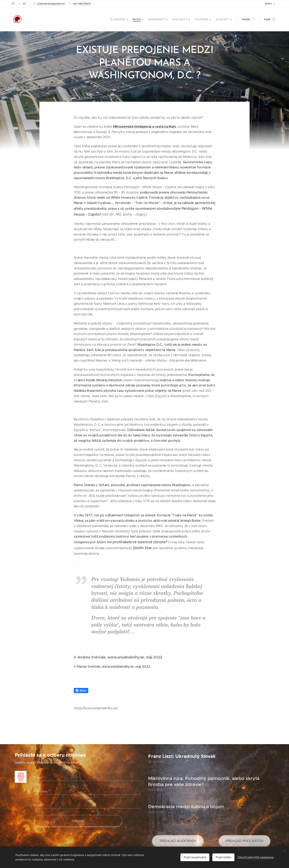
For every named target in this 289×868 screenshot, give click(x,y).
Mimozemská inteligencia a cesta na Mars (145, 127)
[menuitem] (121, 19)
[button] (248, 19)
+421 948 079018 (82, 4)
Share (81, 691)
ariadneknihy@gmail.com (51, 4)
